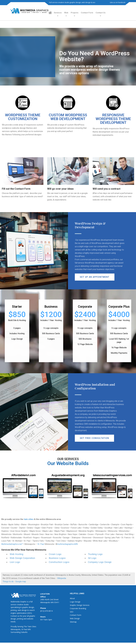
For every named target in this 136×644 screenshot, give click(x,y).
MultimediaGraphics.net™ (12, 544)
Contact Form (87, 13)
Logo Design (75, 602)
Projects (75, 13)
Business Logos (57, 558)
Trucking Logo (95, 554)
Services (58, 13)
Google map (21, 582)
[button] (95, 277)
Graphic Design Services (80, 605)
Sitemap (73, 622)
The (25, 626)
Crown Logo (55, 554)
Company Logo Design (100, 562)
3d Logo (92, 558)
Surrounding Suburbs (19, 632)
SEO (72, 612)
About (72, 598)
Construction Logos (59, 562)
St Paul (24, 629)
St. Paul (41, 544)
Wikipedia (62, 578)
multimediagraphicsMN (67, 544)
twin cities (29, 519)
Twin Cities (32, 626)
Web (66, 13)
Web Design (75, 618)
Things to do (8, 582)
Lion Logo (15, 562)
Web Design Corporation (22, 558)
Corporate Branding (78, 608)
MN (29, 629)
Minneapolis (16, 629)
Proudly (14, 626)
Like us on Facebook (118, 2)
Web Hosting (16, 554)
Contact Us (101, 13)
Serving (20, 626)
